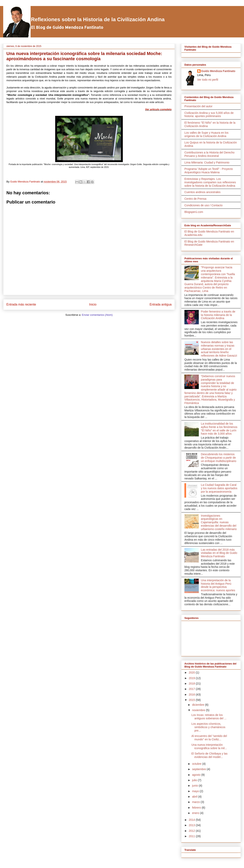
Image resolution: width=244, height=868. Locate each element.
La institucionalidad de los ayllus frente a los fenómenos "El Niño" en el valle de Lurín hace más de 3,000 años (219, 429)
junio (195, 786)
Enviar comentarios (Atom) (97, 315)
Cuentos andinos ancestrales (202, 192)
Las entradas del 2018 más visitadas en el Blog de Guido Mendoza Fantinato (219, 553)
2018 (192, 684)
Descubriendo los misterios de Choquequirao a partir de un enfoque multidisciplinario (219, 458)
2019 (192, 678)
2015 (192, 700)
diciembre (198, 705)
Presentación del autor (198, 106)
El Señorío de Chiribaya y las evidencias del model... (209, 755)
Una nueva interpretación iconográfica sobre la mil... (209, 746)
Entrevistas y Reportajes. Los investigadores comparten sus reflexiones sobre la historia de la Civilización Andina (210, 182)
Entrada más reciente (21, 304)
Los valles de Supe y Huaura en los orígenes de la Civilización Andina (206, 134)
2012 (192, 831)
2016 (192, 695)
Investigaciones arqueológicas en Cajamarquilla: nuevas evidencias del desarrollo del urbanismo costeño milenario (219, 522)
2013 (192, 825)
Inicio (93, 304)
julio (195, 780)
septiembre (199, 769)
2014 (192, 820)
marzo (196, 802)
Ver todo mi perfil (208, 80)
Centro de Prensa (195, 199)
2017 (192, 689)
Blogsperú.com (194, 212)
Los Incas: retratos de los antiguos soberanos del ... (209, 717)
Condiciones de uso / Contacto (203, 205)
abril (195, 797)
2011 (192, 836)
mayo (196, 791)
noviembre (199, 710)
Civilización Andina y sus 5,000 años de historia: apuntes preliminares (209, 115)
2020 (192, 673)
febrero (197, 808)
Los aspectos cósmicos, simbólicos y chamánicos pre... (208, 727)
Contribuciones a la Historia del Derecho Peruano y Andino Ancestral (209, 154)
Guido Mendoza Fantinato (218, 71)
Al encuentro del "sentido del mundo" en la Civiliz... (209, 738)
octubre (197, 764)
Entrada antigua (161, 304)
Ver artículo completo (158, 109)
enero (196, 813)
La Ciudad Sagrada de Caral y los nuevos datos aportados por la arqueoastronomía (219, 488)
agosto (197, 775)
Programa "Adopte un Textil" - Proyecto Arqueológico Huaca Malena (209, 171)
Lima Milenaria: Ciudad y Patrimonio (207, 162)
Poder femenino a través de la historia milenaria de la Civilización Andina (218, 315)
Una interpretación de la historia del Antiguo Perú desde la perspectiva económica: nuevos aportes (218, 585)
